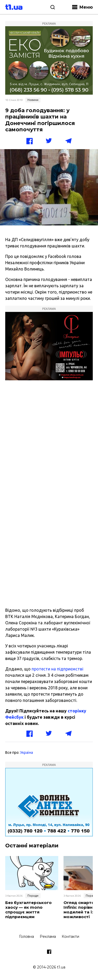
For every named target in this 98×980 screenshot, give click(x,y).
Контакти (70, 936)
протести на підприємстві (57, 669)
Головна (27, 936)
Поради (33, 896)
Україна (27, 752)
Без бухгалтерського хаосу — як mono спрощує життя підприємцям (28, 910)
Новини (33, 100)
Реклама (48, 936)
